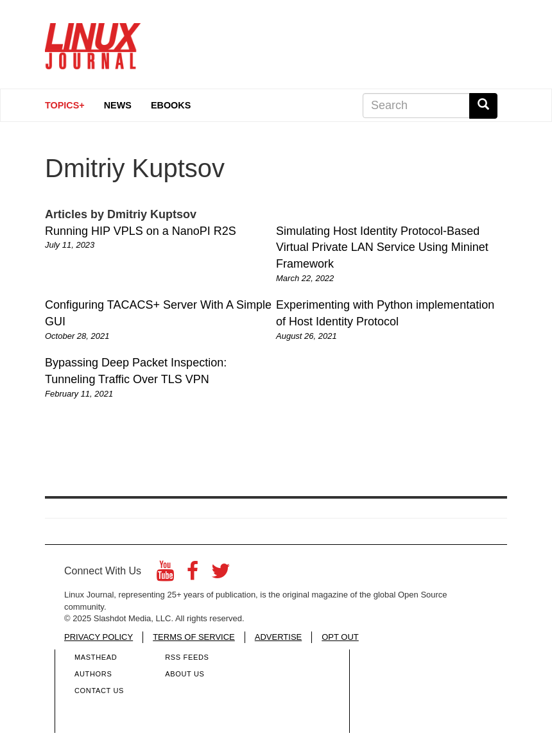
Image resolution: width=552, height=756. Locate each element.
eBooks (171, 105)
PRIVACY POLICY (99, 637)
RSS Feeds (187, 657)
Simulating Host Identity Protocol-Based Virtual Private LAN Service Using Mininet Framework (382, 247)
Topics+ (65, 105)
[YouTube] (165, 575)
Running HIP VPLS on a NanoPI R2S (141, 231)
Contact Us (99, 691)
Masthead (96, 657)
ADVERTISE (278, 637)
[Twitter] (221, 575)
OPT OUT (340, 637)
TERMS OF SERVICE (194, 637)
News (118, 105)
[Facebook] (193, 575)
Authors (93, 674)
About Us (185, 674)
